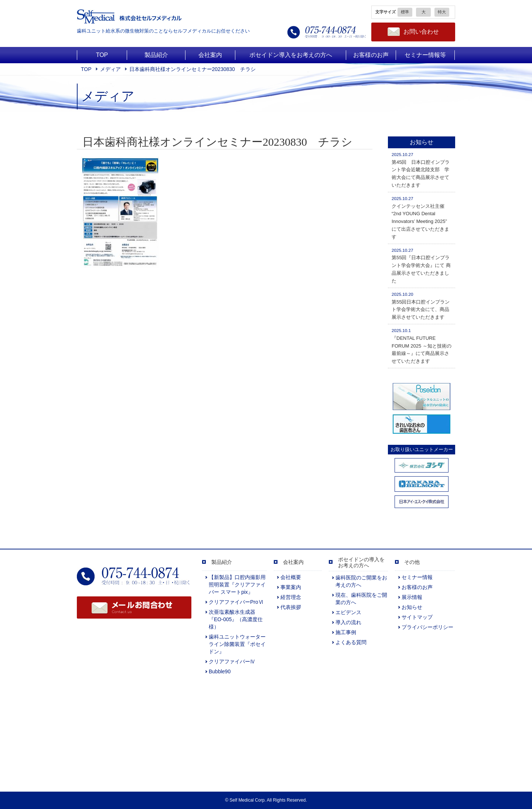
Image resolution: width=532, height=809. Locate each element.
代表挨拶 (291, 607)
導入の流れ (348, 622)
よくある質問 (351, 642)
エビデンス (348, 612)
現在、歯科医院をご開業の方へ (361, 599)
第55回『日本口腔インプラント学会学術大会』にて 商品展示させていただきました (421, 266)
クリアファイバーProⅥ (236, 602)
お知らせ (412, 607)
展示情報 (412, 597)
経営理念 (291, 597)
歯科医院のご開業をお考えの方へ (361, 581)
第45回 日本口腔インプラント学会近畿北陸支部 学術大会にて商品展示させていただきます (421, 170)
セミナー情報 (417, 577)
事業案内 (291, 587)
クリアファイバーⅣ (232, 661)
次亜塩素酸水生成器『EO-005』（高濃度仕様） (236, 619)
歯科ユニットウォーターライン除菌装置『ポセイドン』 (237, 644)
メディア (110, 69)
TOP (86, 69)
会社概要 (291, 577)
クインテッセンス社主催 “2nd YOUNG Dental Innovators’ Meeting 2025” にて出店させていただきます (420, 218)
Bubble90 (220, 671)
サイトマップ (417, 617)
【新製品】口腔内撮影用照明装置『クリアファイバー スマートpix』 (237, 585)
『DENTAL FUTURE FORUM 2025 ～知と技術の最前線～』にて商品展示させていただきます (422, 346)
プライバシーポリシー (427, 627)
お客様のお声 (417, 587)
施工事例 (346, 632)
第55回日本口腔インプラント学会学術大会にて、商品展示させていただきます (421, 306)
